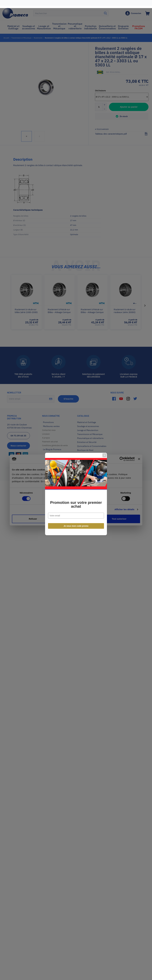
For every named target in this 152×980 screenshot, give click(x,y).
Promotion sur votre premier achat (76, 500)
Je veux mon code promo (76, 522)
